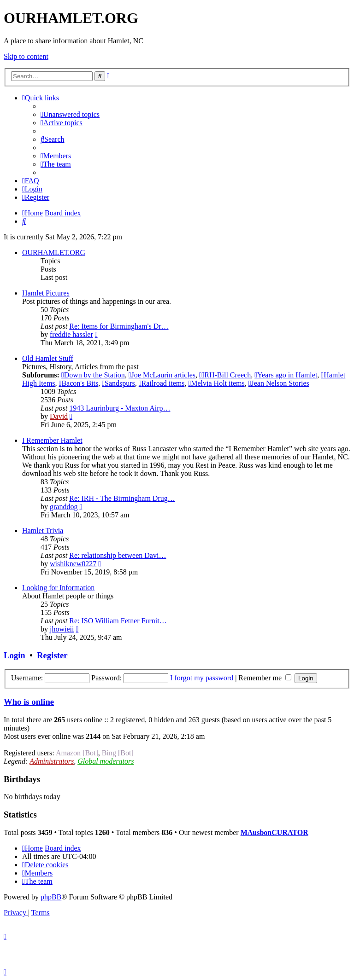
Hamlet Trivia (43, 531)
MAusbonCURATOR (274, 832)
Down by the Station (93, 375)
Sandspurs (118, 383)
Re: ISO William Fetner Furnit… (118, 621)
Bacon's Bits (79, 383)
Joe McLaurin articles (162, 375)
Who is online (29, 702)
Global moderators (106, 761)
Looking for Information (58, 588)
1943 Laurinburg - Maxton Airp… (120, 408)
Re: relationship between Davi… (118, 555)
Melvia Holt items (216, 383)
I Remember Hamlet (52, 440)
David (59, 416)
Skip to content (26, 56)
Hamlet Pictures (46, 293)
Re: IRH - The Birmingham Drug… (122, 498)
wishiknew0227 (73, 564)
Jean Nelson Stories (279, 383)
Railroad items (162, 383)
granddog (64, 507)
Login (15, 655)
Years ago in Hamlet (286, 375)
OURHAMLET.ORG (54, 252)
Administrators (52, 761)
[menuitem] (70, 114)
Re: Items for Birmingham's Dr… (119, 326)
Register (52, 655)
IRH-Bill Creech (225, 375)
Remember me (265, 678)
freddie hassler (71, 334)
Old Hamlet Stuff (48, 358)
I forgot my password (202, 678)
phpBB (51, 897)
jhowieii (62, 629)
